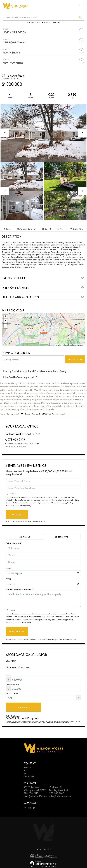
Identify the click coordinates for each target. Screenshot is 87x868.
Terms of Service (66, 639)
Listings (10, 414)
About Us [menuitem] (29, 776)
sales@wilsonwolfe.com (35, 796)
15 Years (24, 667)
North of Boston (15, 32)
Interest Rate (12, 693)
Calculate (24, 707)
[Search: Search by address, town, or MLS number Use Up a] (40, 17)
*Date (8, 568)
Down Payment (13, 684)
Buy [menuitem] (26, 770)
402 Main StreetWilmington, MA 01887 (35, 789)
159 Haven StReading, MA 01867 (59, 789)
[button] (81, 17)
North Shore (11, 52)
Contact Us (10, 447)
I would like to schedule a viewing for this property (43, 599)
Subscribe (17, 515)
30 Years (12, 667)
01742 (44, 414)
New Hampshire (13, 62)
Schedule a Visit (62, 537)
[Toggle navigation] (82, 6)
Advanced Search (34, 23)
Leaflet (59, 345)
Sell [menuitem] (26, 773)
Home (3, 414)
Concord (36, 414)
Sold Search (56, 23)
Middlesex (26, 414)
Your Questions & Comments (20, 589)
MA (17, 414)
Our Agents (21, 447)
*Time (8, 579)
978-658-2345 (16, 439)
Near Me (47, 23)
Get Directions (75, 359)
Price (8, 675)
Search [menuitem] (28, 767)
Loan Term (11, 661)
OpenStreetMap (70, 345)
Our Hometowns (14, 42)
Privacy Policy (25, 505)
